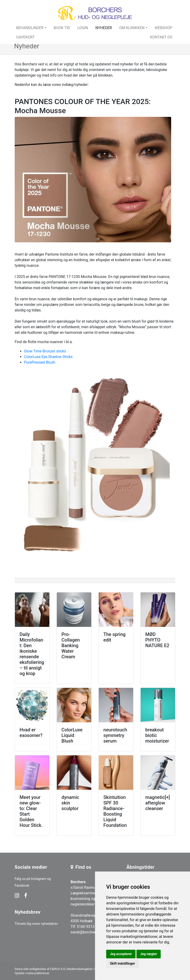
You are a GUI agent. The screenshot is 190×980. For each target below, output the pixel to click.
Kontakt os (161, 37)
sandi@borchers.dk (87, 932)
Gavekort (25, 37)
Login (83, 28)
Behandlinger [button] (30, 28)
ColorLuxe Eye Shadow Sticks (48, 357)
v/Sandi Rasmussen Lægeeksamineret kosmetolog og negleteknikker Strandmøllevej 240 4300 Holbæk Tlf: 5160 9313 (87, 904)
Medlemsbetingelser (80, 969)
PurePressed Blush (40, 362)
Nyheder (104, 28)
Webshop (163, 28)
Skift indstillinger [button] (122, 963)
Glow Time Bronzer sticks (45, 351)
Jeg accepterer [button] (121, 954)
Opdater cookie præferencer (32, 973)
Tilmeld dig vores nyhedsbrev (36, 924)
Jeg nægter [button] (149, 954)
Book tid (62, 28)
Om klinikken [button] (132, 28)
